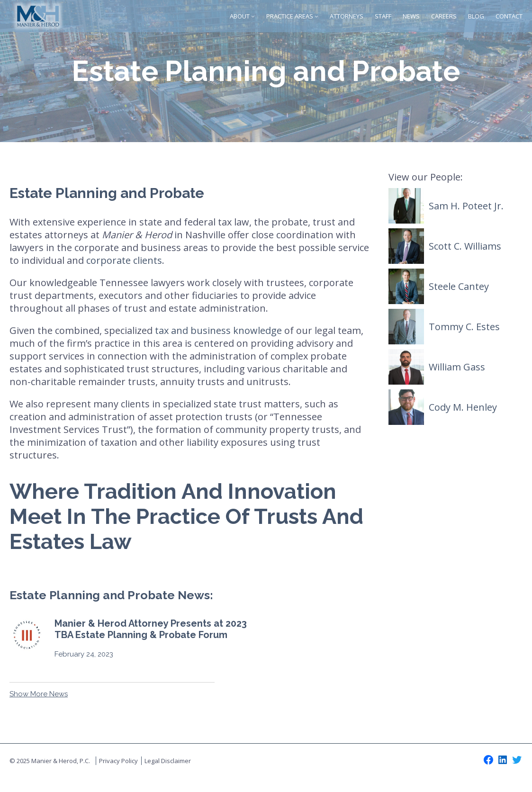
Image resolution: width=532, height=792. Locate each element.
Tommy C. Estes (464, 327)
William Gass (457, 367)
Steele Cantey (459, 286)
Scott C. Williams (465, 246)
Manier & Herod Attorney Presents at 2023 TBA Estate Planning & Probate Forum (151, 629)
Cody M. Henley (463, 407)
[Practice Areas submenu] (316, 16)
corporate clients (124, 260)
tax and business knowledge (218, 330)
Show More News (39, 694)
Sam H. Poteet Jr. (466, 206)
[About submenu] (253, 16)
